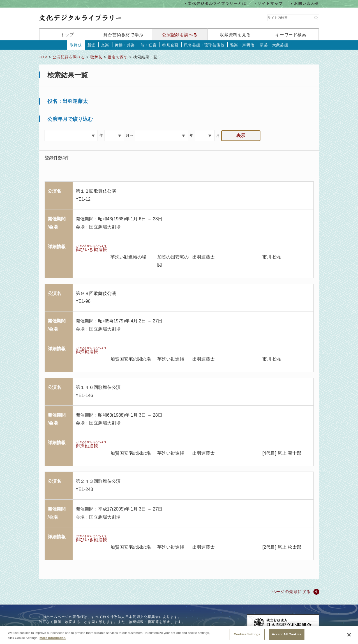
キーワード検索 (291, 35)
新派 (92, 45)
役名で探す (118, 57)
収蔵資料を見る (235, 35)
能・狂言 (149, 45)
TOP (43, 57)
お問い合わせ (307, 4)
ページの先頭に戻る (291, 592)
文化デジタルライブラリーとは (217, 4)
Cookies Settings (247, 638)
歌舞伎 (76, 45)
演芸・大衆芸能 (274, 45)
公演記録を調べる (180, 35)
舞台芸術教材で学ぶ (123, 35)
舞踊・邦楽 (125, 45)
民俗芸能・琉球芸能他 (204, 45)
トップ (67, 35)
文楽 (105, 45)
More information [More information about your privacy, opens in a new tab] (53, 641)
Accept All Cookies (287, 638)
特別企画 (170, 45)
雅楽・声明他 (242, 45)
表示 (241, 136)
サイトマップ (270, 4)
